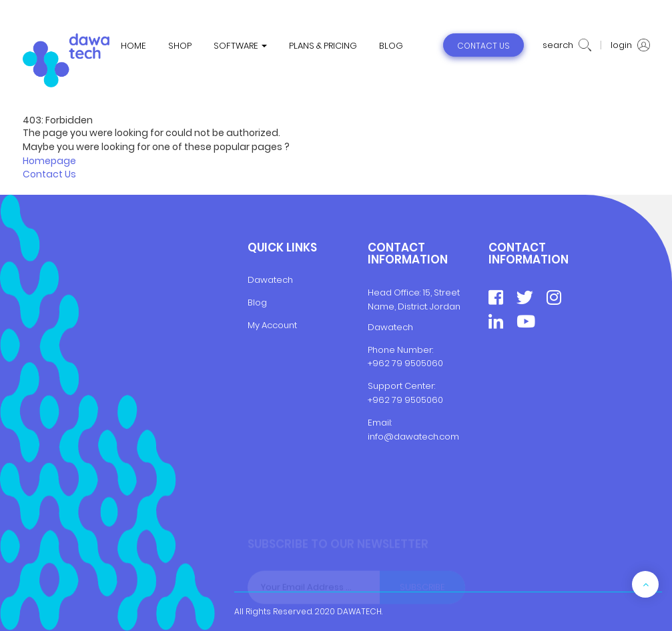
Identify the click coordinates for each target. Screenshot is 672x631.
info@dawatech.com (413, 437)
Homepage (49, 161)
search (567, 45)
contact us (483, 46)
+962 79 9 (389, 400)
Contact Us (49, 174)
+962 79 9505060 (405, 363)
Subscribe (422, 587)
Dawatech (270, 280)
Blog (257, 302)
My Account (272, 325)
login (630, 45)
